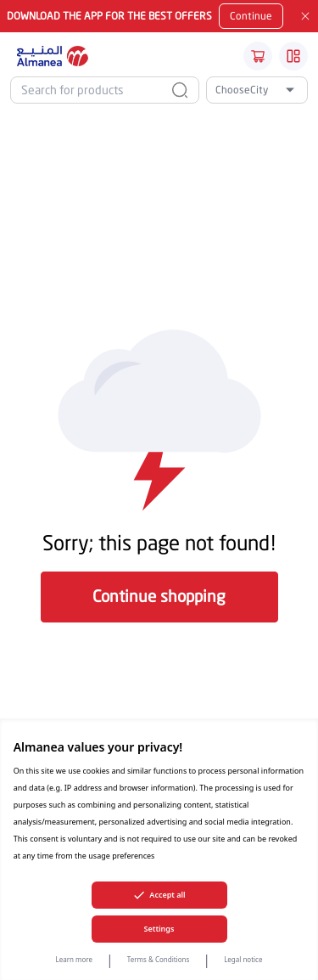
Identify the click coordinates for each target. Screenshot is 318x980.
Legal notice (243, 959)
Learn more (75, 959)
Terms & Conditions (158, 959)
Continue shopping (159, 596)
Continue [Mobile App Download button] (251, 16)
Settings (159, 929)
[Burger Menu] (293, 56)
